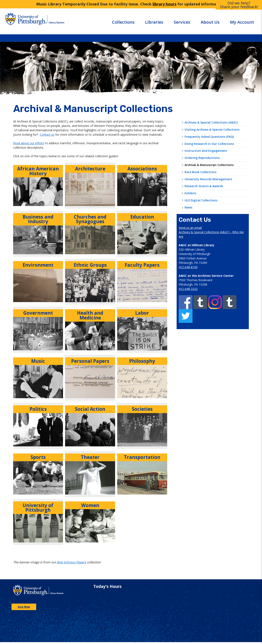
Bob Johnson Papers (71, 562)
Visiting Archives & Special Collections (212, 129)
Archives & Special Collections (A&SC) (211, 122)
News (188, 207)
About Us (210, 22)
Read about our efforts (29, 143)
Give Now (24, 607)
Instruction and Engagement (206, 151)
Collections (123, 22)
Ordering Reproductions (202, 158)
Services (182, 22)
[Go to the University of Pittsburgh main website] (25, 21)
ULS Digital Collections (201, 200)
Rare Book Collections (200, 172)
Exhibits (190, 193)
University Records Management (208, 179)
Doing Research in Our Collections (209, 144)
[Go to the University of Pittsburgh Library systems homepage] (68, 21)
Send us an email (190, 228)
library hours (164, 4)
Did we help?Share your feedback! (239, 5)
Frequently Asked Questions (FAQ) (209, 137)
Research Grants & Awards (204, 186)
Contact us (47, 135)
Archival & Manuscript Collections (209, 165)
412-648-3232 (188, 289)
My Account (242, 22)
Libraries (154, 22)
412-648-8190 (188, 267)
